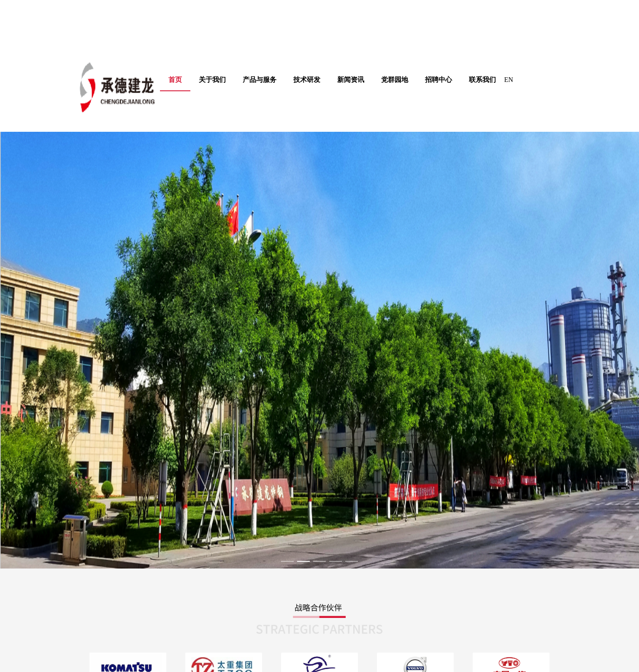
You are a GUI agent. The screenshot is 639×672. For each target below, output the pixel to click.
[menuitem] (212, 80)
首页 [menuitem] (175, 80)
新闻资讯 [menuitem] (351, 80)
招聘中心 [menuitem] (439, 80)
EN (509, 80)
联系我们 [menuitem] (482, 80)
